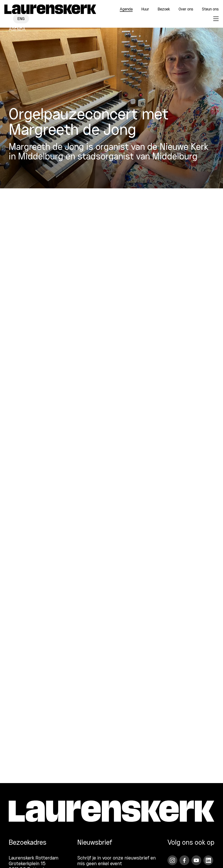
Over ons (186, 9)
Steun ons (210, 9)
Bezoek (164, 9)
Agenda (126, 9)
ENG (21, 19)
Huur (145, 9)
